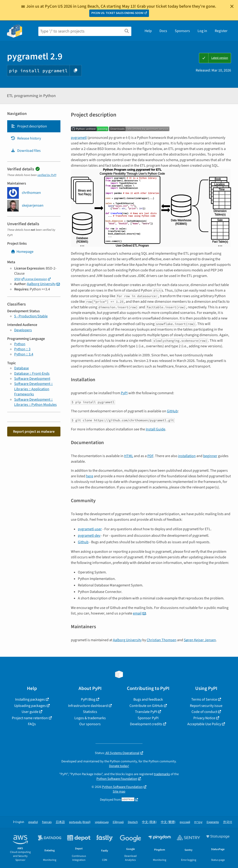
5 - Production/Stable (31, 316)
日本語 (60, 822)
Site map (119, 792)
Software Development (32, 379)
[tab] (34, 126)
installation (187, 456)
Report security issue (206, 706)
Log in (202, 31)
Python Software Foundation (117, 779)
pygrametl (79, 138)
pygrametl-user (90, 529)
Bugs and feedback (148, 699)
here (90, 476)
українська (102, 822)
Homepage (22, 252)
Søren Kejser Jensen (200, 640)
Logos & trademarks (90, 718)
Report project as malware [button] (34, 432)
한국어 (228, 822)
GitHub (172, 411)
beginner (210, 456)
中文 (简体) (149, 822)
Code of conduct (204, 712)
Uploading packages (30, 706)
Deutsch (133, 822)
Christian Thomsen (162, 640)
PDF (150, 456)
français (47, 822)
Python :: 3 (22, 349)
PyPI (124, 393)
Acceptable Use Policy (204, 724)
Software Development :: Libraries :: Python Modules (35, 402)
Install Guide (155, 429)
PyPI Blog (88, 699)
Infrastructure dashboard (88, 706)
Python (20, 344)
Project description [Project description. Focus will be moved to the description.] (29, 126)
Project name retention (30, 718)
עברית (198, 822)
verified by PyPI (47, 175)
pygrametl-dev (89, 536)
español (33, 822)
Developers (23, 330)
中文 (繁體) (168, 822)
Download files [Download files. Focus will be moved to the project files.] (26, 151)
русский (185, 822)
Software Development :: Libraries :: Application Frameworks (33, 389)
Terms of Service (204, 699)
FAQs (32, 724)
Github (83, 542)
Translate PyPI (146, 712)
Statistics (90, 712)
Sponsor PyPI (148, 718)
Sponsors (182, 31)
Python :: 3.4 (24, 354)
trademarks (162, 774)
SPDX (17, 279)
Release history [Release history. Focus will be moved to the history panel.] (26, 138)
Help (148, 31)
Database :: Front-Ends (32, 374)
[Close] (232, 6)
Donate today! (119, 766)
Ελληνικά (118, 822)
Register (221, 31)
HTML (129, 456)
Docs (163, 31)
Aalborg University (41, 284)
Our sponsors (90, 724)
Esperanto (213, 822)
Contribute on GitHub (146, 706)
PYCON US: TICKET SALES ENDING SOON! (117, 13)
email (137, 613)
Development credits (146, 724)
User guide (30, 712)
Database (21, 368)
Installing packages (30, 699)
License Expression (36, 279)
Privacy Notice (204, 718)
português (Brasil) (80, 822)
